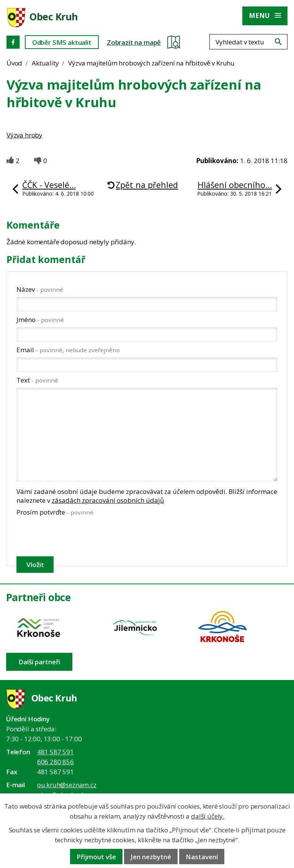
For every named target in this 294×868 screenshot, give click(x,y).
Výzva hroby (24, 135)
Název (40, 289)
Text (37, 380)
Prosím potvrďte (55, 512)
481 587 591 (56, 752)
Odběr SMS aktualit (62, 42)
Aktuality (45, 63)
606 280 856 (56, 762)
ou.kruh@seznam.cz (67, 785)
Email (68, 350)
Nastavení (202, 857)
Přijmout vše (96, 857)
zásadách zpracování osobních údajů (108, 500)
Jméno (40, 320)
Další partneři (39, 662)
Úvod (14, 63)
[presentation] (74, 536)
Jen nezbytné (151, 857)
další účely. (208, 816)
